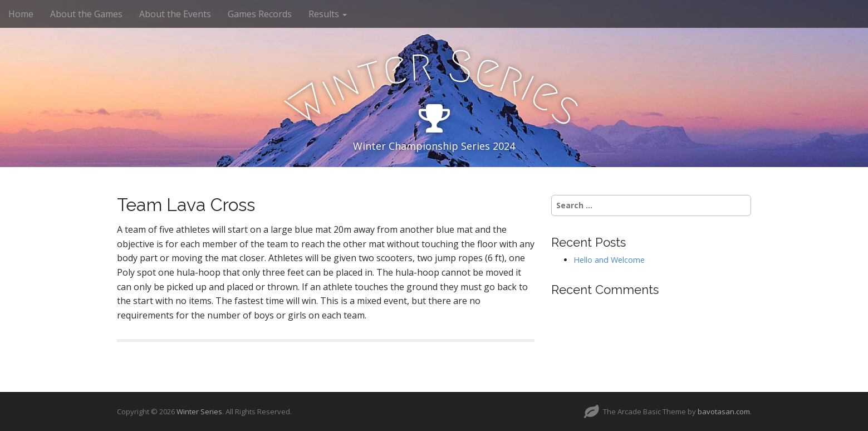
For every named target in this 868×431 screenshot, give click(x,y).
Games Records (260, 14)
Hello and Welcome (609, 260)
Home (21, 14)
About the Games (86, 14)
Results (328, 14)
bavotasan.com (724, 412)
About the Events (175, 14)
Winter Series (199, 412)
